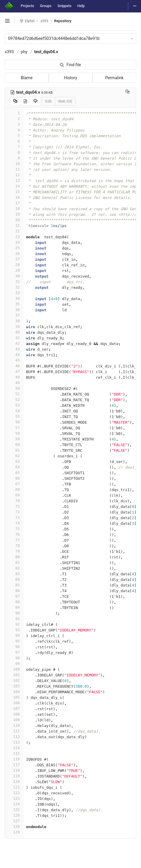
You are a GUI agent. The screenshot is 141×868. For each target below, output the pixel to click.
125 (14, 810)
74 (14, 523)
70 (14, 501)
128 (14, 826)
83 (14, 574)
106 (14, 703)
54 (14, 411)
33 (14, 293)
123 (14, 798)
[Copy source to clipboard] (15, 101)
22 (14, 231)
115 (14, 753)
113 (14, 742)
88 (14, 602)
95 (14, 641)
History (70, 78)
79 (14, 551)
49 (14, 383)
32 (14, 287)
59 (14, 439)
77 (14, 540)
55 (14, 416)
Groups (46, 6)
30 (14, 276)
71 (14, 506)
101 (14, 675)
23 (14, 237)
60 (14, 444)
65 (14, 473)
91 (14, 619)
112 (14, 737)
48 (14, 377)
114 (14, 748)
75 (14, 529)
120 (14, 782)
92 (14, 624)
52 (14, 400)
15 (14, 192)
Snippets (64, 6)
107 (14, 709)
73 (14, 518)
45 (14, 360)
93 (14, 630)
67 (14, 484)
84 (14, 579)
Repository (63, 21)
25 (14, 248)
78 (14, 546)
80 (14, 557)
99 (14, 664)
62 (14, 456)
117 (14, 765)
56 (14, 422)
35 (14, 304)
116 (14, 759)
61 (14, 450)
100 (14, 669)
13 (14, 180)
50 (14, 388)
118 (14, 770)
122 (14, 793)
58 (14, 433)
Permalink (114, 78)
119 (14, 776)
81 (14, 562)
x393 (9, 52)
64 (14, 467)
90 (14, 613)
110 (14, 725)
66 (14, 478)
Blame (27, 78)
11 (14, 169)
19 (14, 214)
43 (14, 349)
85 (14, 585)
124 (14, 804)
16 (14, 197)
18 (14, 209)
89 (14, 607)
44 (14, 355)
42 (14, 343)
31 (14, 282)
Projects (27, 6)
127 (14, 821)
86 (14, 591)
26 (14, 254)
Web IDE (65, 101)
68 (14, 489)
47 (14, 371)
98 (14, 658)
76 (14, 534)
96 (14, 647)
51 (14, 394)
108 (14, 714)
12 (14, 175)
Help (81, 6)
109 (14, 720)
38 (14, 321)
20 (14, 220)
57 (14, 428)
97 (14, 652)
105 (14, 697)
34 (14, 298)
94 (14, 635)
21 (14, 225)
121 (14, 787)
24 (14, 242)
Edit (48, 101)
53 (14, 405)
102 (14, 680)
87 (14, 596)
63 (14, 461)
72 (14, 512)
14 (14, 186)
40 (14, 332)
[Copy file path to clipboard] (127, 92)
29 (14, 270)
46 (14, 366)
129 (14, 832)
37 (14, 315)
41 (14, 338)
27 (14, 259)
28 (14, 265)
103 (14, 686)
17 (14, 203)
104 (14, 692)
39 (14, 327)
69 (14, 495)
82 (14, 568)
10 (14, 164)
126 (14, 815)
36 (14, 310)
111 (14, 731)
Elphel (27, 21)
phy (24, 52)
